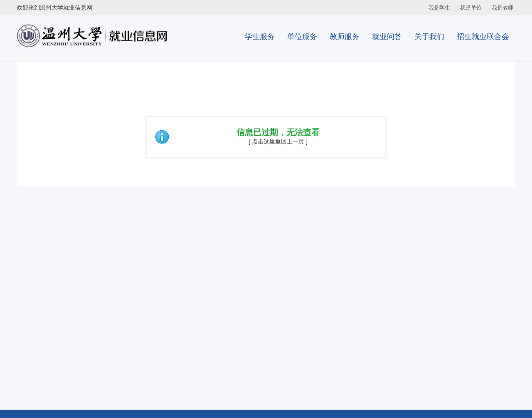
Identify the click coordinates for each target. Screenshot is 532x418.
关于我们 (429, 37)
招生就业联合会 (483, 37)
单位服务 (302, 37)
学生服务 (260, 37)
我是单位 (471, 8)
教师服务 (345, 37)
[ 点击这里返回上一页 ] (278, 141)
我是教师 (502, 8)
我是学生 (439, 8)
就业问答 (387, 37)
